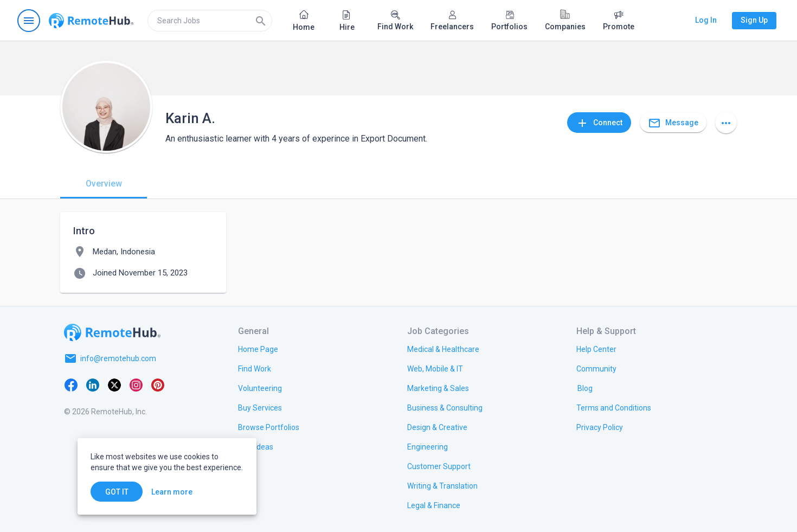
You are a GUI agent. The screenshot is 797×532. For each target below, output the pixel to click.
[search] (210, 21)
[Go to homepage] (91, 21)
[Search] (261, 21)
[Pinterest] (158, 384)
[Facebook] (71, 384)
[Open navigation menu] (29, 21)
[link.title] (258, 349)
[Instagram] (136, 384)
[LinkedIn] (93, 384)
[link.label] (596, 349)
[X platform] (114, 384)
